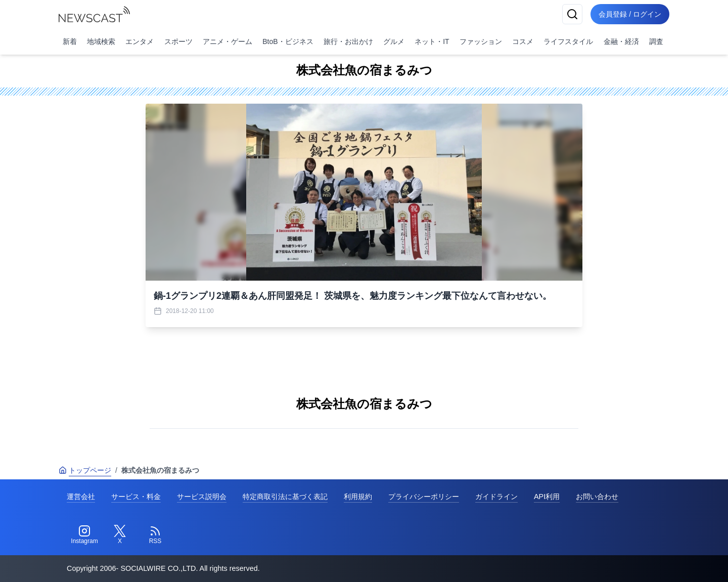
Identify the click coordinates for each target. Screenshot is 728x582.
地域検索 (101, 41)
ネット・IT (432, 41)
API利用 (547, 497)
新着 (70, 41)
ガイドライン (496, 497)
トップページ (85, 470)
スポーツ (178, 41)
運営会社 (81, 497)
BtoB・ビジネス (288, 41)
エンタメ (140, 41)
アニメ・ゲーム (227, 41)
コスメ (523, 41)
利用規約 (358, 497)
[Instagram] (84, 535)
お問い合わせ (597, 497)
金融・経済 (621, 41)
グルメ (394, 41)
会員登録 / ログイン (630, 14)
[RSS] (155, 535)
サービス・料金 (136, 497)
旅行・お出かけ (348, 41)
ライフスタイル (568, 41)
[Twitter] (120, 535)
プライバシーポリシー (424, 497)
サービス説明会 (202, 497)
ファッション (481, 41)
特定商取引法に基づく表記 (285, 497)
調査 (656, 41)
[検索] (572, 14)
